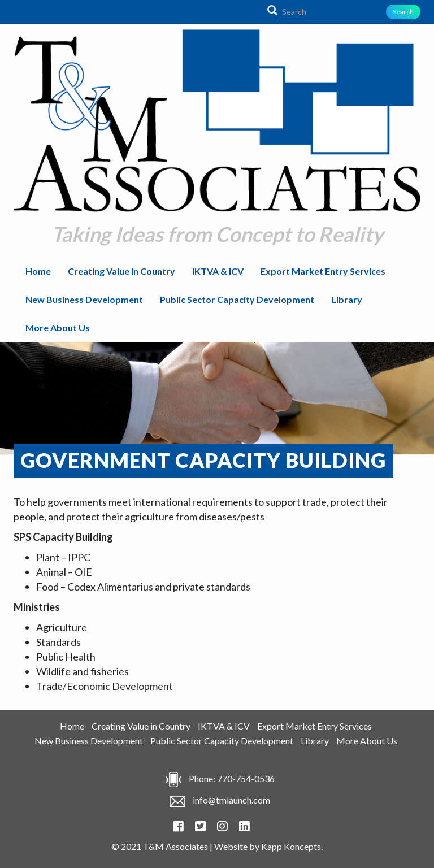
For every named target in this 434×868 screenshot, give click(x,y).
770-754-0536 (246, 778)
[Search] (332, 12)
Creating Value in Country (121, 271)
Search (403, 12)
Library (347, 299)
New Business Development (84, 299)
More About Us (58, 327)
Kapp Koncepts (291, 846)
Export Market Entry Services (323, 271)
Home (38, 271)
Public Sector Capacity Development (237, 299)
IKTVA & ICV (218, 271)
